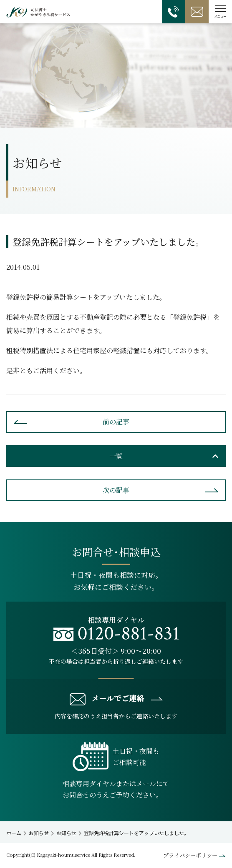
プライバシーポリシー (190, 855)
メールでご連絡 (107, 699)
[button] (220, 12)
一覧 (116, 456)
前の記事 (116, 422)
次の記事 (116, 490)
